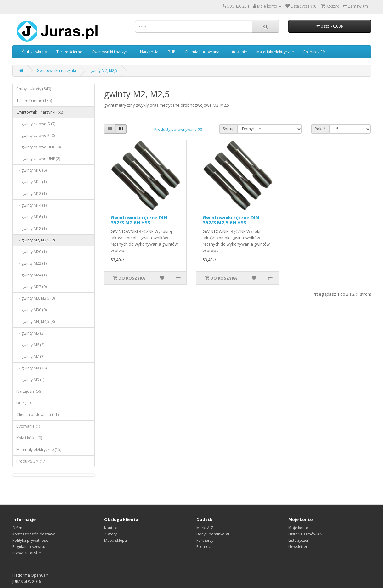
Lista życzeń (299, 540)
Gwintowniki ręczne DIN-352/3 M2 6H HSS (140, 220)
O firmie (20, 528)
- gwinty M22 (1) (31, 263)
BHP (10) (24, 403)
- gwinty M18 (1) (31, 228)
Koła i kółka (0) (29, 438)
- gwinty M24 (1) (31, 275)
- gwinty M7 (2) (30, 356)
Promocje (205, 547)
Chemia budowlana (202, 52)
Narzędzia (149, 52)
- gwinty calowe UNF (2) (38, 159)
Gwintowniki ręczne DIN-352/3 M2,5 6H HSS (232, 220)
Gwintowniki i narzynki (111, 52)
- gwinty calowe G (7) (36, 124)
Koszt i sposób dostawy (34, 534)
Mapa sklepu (115, 540)
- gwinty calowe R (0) (36, 135)
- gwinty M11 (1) (31, 182)
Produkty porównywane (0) (178, 129)
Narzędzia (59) (29, 391)
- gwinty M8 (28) (31, 368)
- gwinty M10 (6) (31, 170)
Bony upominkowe (213, 534)
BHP (172, 52)
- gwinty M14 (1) (31, 205)
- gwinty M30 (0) (31, 310)
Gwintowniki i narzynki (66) (40, 112)
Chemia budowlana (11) (37, 415)
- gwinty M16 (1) (31, 217)
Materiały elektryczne (275, 52)
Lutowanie (238, 52)
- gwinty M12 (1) (31, 194)
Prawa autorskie (27, 553)
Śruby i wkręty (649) (34, 89)
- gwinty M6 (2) (30, 345)
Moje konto (298, 528)
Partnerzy (205, 540)
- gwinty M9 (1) (30, 380)
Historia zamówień (305, 534)
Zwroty (110, 534)
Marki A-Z (205, 528)
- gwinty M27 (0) (31, 287)
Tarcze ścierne (69, 52)
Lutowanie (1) (28, 426)
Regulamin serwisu (29, 547)
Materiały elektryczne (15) (39, 449)
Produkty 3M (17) (31, 461)
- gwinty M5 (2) (30, 333)
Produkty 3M (315, 52)
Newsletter (298, 547)
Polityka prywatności (31, 540)
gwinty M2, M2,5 (103, 71)
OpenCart (40, 575)
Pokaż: (321, 129)
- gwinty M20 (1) (31, 252)
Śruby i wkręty (34, 52)
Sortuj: (228, 129)
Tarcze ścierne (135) (34, 100)
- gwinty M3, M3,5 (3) (36, 298)
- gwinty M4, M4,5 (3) (36, 322)
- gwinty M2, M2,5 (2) (36, 240)
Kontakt (111, 528)
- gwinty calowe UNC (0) (39, 147)
